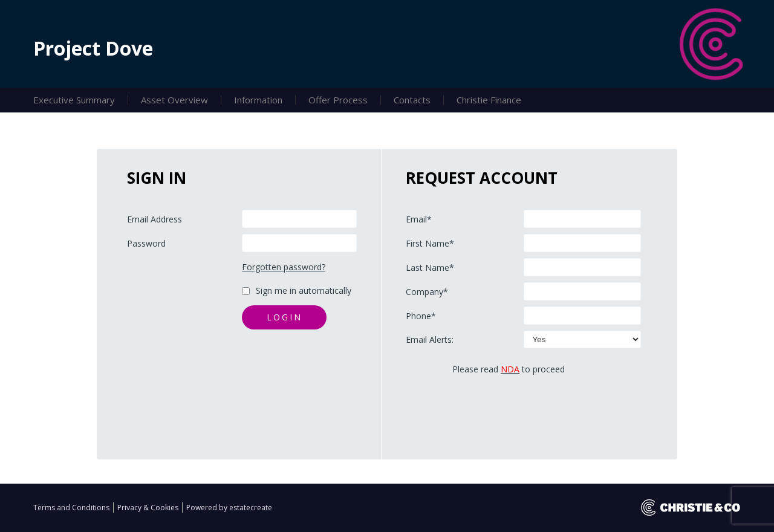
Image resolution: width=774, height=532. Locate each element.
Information (258, 100)
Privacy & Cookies (149, 508)
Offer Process (338, 100)
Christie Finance (489, 100)
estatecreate (251, 508)
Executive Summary (74, 100)
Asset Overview (174, 100)
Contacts (412, 100)
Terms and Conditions (72, 508)
